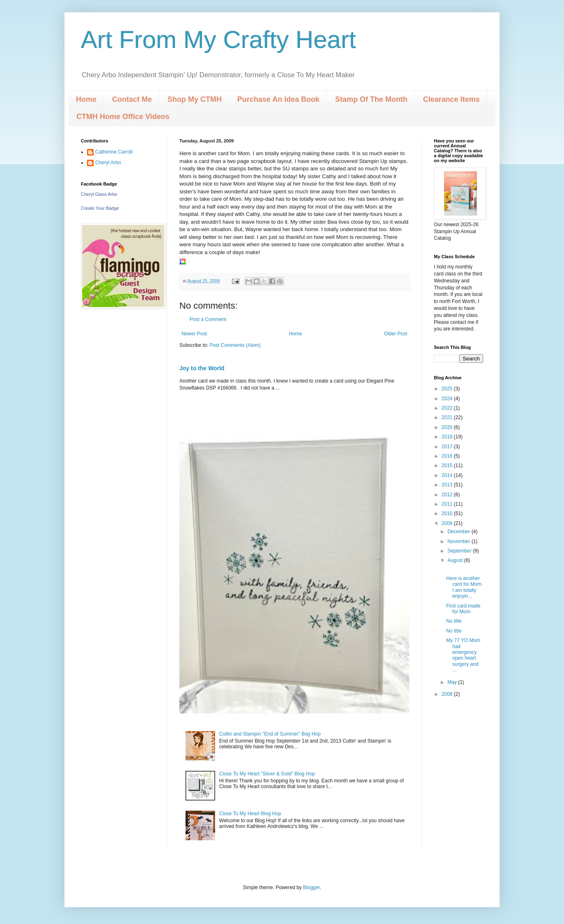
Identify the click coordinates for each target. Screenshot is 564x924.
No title (454, 621)
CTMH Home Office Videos (123, 117)
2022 (448, 408)
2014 (448, 475)
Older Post (395, 334)
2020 (448, 427)
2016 (448, 456)
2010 (448, 514)
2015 (448, 465)
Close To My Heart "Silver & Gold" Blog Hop (267, 774)
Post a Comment (208, 319)
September (460, 551)
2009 (448, 523)
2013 (448, 485)
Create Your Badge (100, 208)
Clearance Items (451, 99)
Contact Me (132, 99)
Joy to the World (202, 368)
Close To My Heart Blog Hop (250, 814)
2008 (448, 694)
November (460, 541)
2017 (448, 447)
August (456, 560)
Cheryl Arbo (108, 163)
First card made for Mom (463, 609)
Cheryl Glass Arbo (99, 194)
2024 (448, 399)
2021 (448, 417)
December (460, 532)
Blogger (311, 887)
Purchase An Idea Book (278, 99)
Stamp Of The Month (371, 99)
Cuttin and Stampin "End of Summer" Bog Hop (270, 734)
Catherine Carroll (114, 152)
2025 (448, 389)
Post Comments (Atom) (235, 345)
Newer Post (194, 334)
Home (86, 99)
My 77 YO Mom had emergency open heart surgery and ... (463, 655)
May (453, 682)
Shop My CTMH (195, 99)
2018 (448, 437)
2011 (448, 504)
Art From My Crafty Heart (218, 40)
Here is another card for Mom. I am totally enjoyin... (464, 587)
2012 (448, 495)
